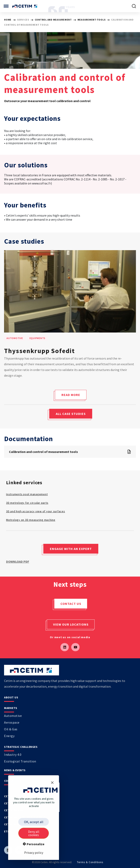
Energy (9, 736)
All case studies (71, 414)
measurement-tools (92, 20)
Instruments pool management (27, 494)
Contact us (71, 604)
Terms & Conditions (90, 862)
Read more (71, 395)
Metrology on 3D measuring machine (31, 520)
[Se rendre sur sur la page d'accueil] (25, 6)
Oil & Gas (11, 729)
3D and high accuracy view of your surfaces (36, 511)
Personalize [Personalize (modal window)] (35, 844)
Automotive (13, 716)
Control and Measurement (54, 20)
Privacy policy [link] (34, 853)
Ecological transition (20, 761)
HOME (8, 20)
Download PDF (18, 562)
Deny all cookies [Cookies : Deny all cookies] (34, 833)
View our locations (71, 624)
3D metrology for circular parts (27, 503)
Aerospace (12, 722)
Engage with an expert (71, 549)
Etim (8, 831)
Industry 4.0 (13, 755)
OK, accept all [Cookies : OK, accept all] (34, 822)
